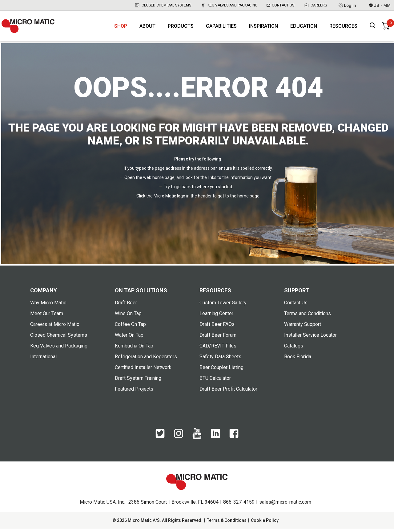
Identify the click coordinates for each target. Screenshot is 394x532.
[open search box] (373, 28)
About (147, 28)
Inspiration (263, 28)
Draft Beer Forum (218, 338)
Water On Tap (129, 338)
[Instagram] (179, 440)
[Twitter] (160, 440)
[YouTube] (197, 441)
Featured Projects (134, 392)
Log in (347, 5)
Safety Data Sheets (220, 360)
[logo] (31, 28)
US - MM (380, 5)
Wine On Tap (128, 317)
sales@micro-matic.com (285, 505)
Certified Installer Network (143, 371)
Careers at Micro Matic (55, 328)
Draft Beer (126, 306)
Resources (343, 28)
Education (304, 28)
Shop (121, 28)
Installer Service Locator (310, 338)
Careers (315, 5)
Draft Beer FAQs (217, 328)
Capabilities (221, 28)
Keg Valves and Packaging (229, 5)
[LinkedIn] (215, 440)
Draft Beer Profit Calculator (228, 392)
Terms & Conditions (227, 524)
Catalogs (294, 349)
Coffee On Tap (130, 328)
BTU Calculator (215, 382)
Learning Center (216, 317)
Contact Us (280, 5)
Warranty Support (303, 328)
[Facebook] (234, 440)
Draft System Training (138, 382)
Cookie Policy (265, 524)
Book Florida (298, 360)
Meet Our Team (47, 317)
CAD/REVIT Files (218, 349)
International (43, 360)
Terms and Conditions (308, 317)
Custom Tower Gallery (223, 306)
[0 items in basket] (386, 28)
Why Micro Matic (48, 306)
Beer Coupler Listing (221, 371)
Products (181, 28)
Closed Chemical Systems (163, 5)
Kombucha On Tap (134, 349)
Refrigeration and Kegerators (146, 360)
